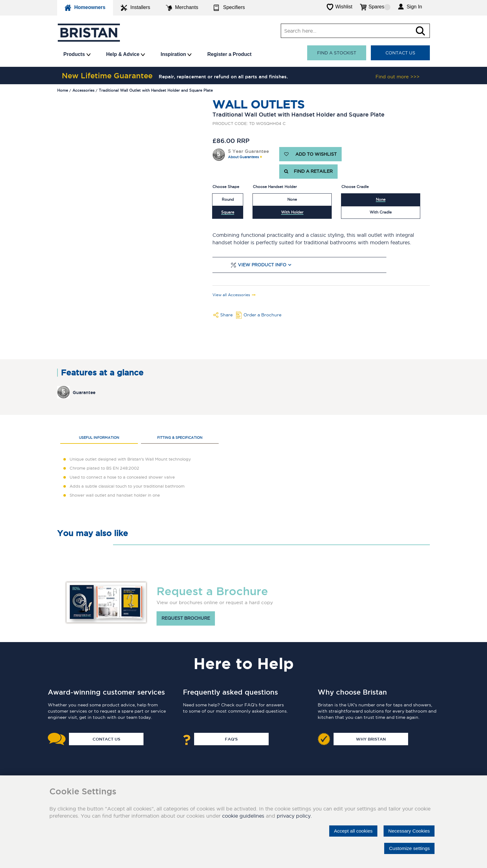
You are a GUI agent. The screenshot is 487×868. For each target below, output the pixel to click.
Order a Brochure (262, 315)
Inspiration (176, 54)
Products (77, 54)
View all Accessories (231, 295)
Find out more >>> (398, 77)
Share (226, 315)
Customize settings (409, 848)
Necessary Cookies (408, 831)
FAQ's (231, 739)
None (292, 199)
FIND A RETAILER (308, 172)
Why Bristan (371, 739)
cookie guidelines (243, 816)
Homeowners (85, 8)
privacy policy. (294, 816)
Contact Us (400, 53)
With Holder (292, 212)
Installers (135, 8)
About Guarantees (243, 157)
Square (228, 212)
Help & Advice (126, 54)
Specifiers (229, 8)
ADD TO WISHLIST (310, 154)
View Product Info (262, 265)
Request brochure (186, 618)
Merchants (182, 8)
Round (228, 199)
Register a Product (229, 54)
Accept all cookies (351, 831)
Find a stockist (337, 53)
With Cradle (381, 212)
